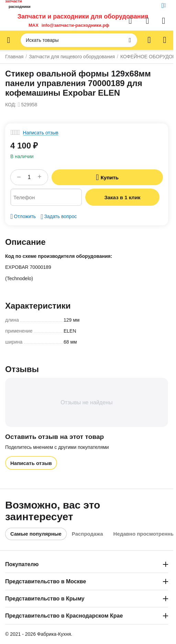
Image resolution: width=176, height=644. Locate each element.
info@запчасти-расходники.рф (75, 25)
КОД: (11, 105)
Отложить (23, 216)
